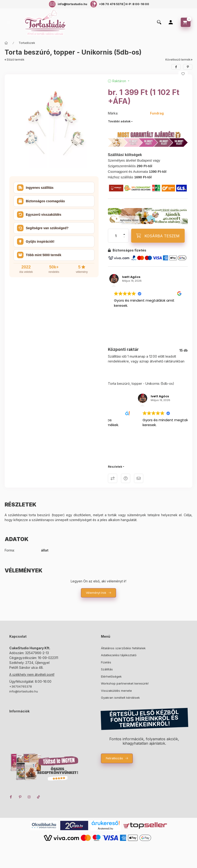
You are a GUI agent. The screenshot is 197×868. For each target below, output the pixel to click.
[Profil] (171, 22)
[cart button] (186, 22)
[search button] (159, 22)
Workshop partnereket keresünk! (125, 683)
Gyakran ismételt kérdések (120, 698)
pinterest (20, 797)
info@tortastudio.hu (24, 691)
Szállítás (107, 669)
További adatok (119, 121)
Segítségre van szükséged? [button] (43, 228)
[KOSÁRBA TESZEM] (158, 236)
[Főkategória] (6, 43)
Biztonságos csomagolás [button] (41, 201)
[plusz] (124, 234)
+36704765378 (21, 686)
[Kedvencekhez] (183, 74)
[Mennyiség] (116, 236)
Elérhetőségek (111, 676)
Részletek (115, 467)
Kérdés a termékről (126, 478)
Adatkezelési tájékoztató (119, 655)
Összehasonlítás (113, 478)
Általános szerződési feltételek (123, 648)
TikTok (39, 797)
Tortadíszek (27, 43)
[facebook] (176, 67)
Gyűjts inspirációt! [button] (36, 241)
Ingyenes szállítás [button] (35, 188)
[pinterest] (188, 67)
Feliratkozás (114, 758)
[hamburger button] (9, 22)
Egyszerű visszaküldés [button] (39, 215)
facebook (11, 797)
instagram (29, 797)
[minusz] (124, 237)
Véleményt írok (96, 593)
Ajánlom (139, 478)
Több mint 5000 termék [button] (39, 255)
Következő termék (178, 60)
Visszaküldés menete (116, 691)
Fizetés (106, 662)
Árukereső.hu (105, 829)
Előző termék (16, 60)
